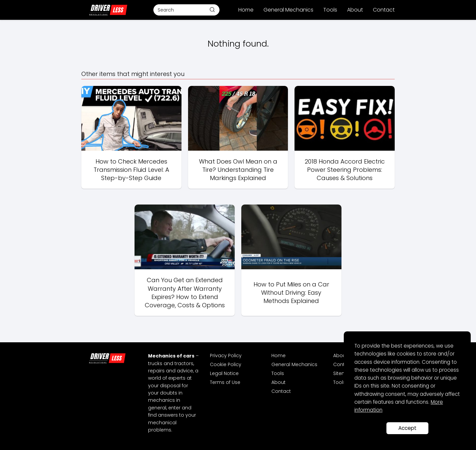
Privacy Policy (226, 356)
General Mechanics (288, 10)
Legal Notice (224, 373)
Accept (407, 428)
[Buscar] (212, 10)
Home (246, 10)
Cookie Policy (226, 364)
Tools (330, 10)
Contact (384, 10)
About (355, 10)
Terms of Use (225, 382)
